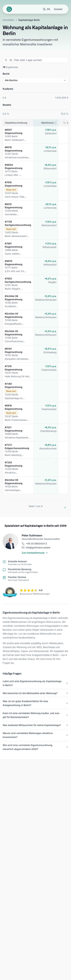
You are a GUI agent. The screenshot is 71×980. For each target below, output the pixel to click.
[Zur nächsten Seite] (65, 508)
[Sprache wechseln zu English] (46, 9)
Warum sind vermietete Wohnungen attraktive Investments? (35, 735)
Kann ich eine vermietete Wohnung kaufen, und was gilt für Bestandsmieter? (35, 715)
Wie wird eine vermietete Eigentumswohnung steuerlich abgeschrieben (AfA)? (35, 747)
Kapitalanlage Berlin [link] (29, 20)
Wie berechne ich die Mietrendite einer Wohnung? (35, 693)
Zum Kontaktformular (35, 553)
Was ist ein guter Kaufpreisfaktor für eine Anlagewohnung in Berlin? (35, 703)
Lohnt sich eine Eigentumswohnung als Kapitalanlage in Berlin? (35, 683)
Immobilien (8, 20)
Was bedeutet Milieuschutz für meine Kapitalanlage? (35, 725)
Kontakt (58, 9)
